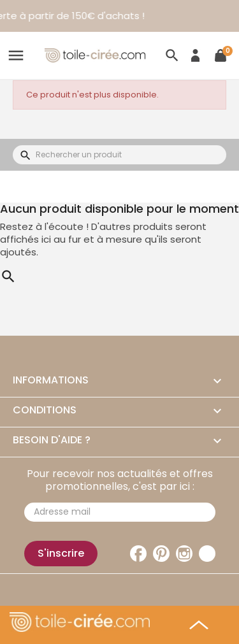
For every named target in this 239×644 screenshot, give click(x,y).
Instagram (184, 554)
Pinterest (161, 554)
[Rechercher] (119, 155)
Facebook (138, 554)
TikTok (207, 554)
